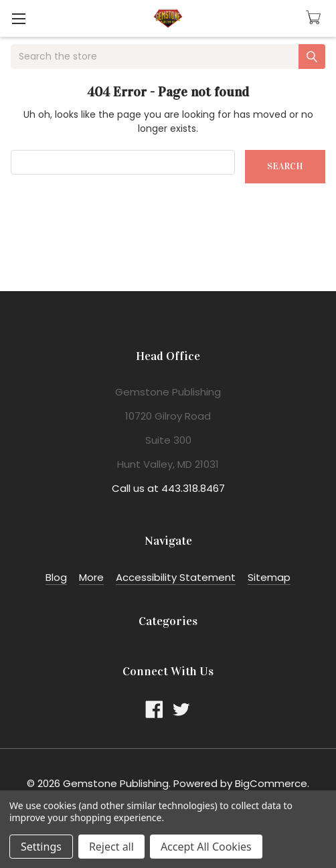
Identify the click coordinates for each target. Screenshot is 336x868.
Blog (56, 577)
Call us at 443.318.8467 (168, 488)
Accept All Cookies (206, 847)
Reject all (111, 847)
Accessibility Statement (176, 577)
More (91, 577)
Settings (41, 847)
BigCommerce (271, 783)
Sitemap (269, 577)
